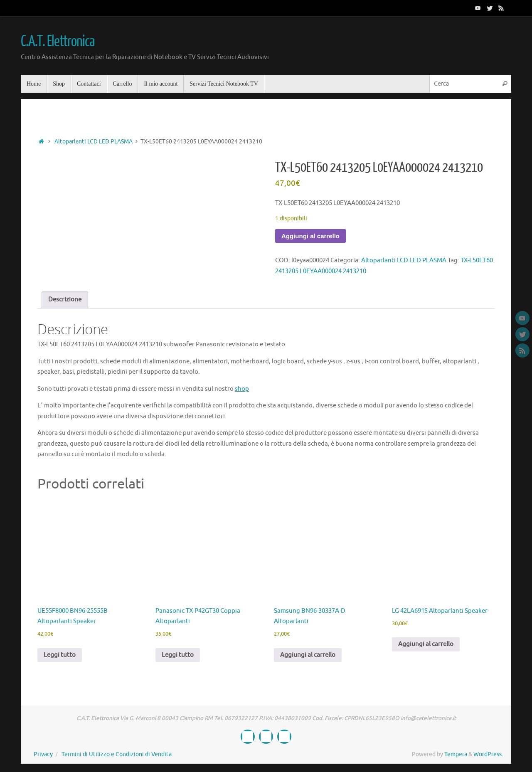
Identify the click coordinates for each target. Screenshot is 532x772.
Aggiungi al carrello (310, 236)
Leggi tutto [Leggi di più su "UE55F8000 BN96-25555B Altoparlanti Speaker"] (60, 655)
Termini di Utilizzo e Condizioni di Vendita (117, 754)
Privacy (43, 754)
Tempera (456, 754)
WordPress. (488, 754)
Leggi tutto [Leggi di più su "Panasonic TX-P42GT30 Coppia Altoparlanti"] (178, 655)
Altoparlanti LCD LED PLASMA (94, 142)
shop (242, 389)
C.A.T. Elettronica (57, 42)
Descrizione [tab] (65, 300)
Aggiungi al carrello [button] (308, 655)
